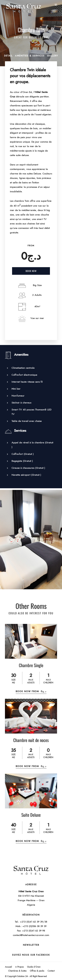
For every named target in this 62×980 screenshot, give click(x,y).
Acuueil (8, 967)
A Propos (20, 967)
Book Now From (31, 692)
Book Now (31, 271)
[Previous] (10, 540)
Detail (8, 56)
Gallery (53, 56)
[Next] (52, 540)
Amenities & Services (30, 56)
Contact (51, 971)
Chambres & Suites (17, 971)
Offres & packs (37, 971)
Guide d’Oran (34, 967)
